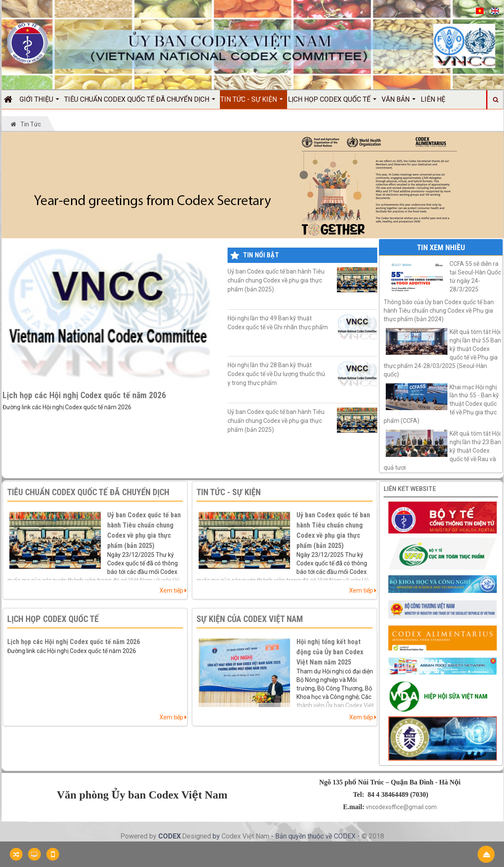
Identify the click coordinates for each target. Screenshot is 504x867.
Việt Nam (256, 836)
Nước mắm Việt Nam (304, 850)
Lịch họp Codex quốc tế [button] (332, 102)
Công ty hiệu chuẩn (357, 850)
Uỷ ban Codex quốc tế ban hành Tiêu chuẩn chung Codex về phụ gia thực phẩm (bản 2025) (302, 280)
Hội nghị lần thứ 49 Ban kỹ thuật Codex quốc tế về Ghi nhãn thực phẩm (302, 327)
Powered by (139, 836)
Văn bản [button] (399, 102)
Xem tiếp (173, 590)
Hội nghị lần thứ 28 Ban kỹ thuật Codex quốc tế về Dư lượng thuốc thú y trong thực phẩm (302, 374)
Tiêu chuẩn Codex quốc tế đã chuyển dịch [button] (140, 102)
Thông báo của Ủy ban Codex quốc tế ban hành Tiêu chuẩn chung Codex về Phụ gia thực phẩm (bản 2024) (439, 311)
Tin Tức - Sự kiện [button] (252, 102)
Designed (197, 836)
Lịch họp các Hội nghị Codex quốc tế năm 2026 (84, 395)
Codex (232, 836)
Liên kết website (410, 489)
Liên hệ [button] (433, 99)
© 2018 (373, 836)
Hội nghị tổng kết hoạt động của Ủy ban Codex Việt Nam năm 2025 (330, 652)
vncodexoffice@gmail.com (401, 807)
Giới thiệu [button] (39, 102)
